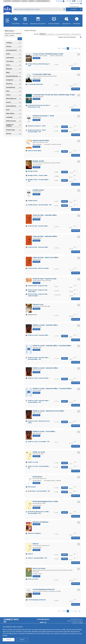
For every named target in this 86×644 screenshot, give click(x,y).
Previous (64, 48)
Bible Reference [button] (13, 99)
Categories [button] (13, 80)
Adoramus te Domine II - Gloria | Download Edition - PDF (37, 131)
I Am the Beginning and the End (43, 589)
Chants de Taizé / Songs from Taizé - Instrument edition (38, 295)
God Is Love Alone (39, 568)
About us (43, 622)
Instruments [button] (13, 58)
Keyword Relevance (63, 34)
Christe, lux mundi (39, 452)
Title (43, 34)
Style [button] (13, 110)
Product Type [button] (13, 130)
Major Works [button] (13, 113)
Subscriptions (66, 20)
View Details (36, 58)
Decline (22, 640)
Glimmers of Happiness (40, 522)
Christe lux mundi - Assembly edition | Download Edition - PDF (39, 358)
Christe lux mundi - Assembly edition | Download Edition (52, 346)
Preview (65, 127)
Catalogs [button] (13, 43)
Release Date (76, 34)
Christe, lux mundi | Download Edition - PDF (39, 467)
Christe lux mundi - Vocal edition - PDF (39, 442)
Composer (51, 34)
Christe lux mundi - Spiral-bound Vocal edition (48, 411)
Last (79, 48)
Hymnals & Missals (54, 20)
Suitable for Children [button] (13, 125)
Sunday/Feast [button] (13, 87)
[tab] (13, 43)
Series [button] (13, 65)
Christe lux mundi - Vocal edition (44, 431)
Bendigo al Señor (38, 161)
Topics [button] (13, 95)
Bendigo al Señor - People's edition (38, 175)
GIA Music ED (16, 1)
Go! (20, 39)
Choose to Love (38, 304)
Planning (25, 20)
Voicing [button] (13, 46)
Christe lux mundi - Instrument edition (45, 368)
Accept (9, 640)
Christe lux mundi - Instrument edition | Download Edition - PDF (39, 401)
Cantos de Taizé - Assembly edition (45, 215)
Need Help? (77, 20)
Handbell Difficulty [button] (13, 76)
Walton (24, 1)
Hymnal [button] (13, 134)
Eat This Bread (37, 477)
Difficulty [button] (13, 69)
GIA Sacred (7, 1)
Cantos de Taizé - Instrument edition (45, 236)
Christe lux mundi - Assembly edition (45, 325)
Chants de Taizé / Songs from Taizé (44, 279)
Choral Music (16, 20)
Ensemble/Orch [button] (13, 106)
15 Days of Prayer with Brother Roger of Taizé (48, 54)
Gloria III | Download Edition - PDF (37, 558)
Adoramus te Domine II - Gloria (43, 116)
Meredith (32, 1)
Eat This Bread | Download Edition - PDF (39, 491)
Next (76, 48)
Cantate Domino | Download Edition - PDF (40, 205)
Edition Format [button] (13, 121)
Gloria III (35, 544)
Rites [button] (13, 91)
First (59, 48)
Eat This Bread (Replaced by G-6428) (45, 501)
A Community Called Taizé (42, 74)
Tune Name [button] (13, 61)
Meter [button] (13, 72)
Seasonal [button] (13, 84)
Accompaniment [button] (13, 50)
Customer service (43, 619)
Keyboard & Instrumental (38, 20)
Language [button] (13, 117)
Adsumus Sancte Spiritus (41, 140)
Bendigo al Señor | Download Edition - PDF (39, 180)
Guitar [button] (13, 54)
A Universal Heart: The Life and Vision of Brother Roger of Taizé (54, 95)
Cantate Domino (38, 190)
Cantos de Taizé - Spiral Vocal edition (45, 257)
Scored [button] (13, 102)
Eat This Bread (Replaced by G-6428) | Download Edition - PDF (39, 512)
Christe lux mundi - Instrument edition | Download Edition (52, 388)
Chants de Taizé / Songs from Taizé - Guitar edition (38, 291)
